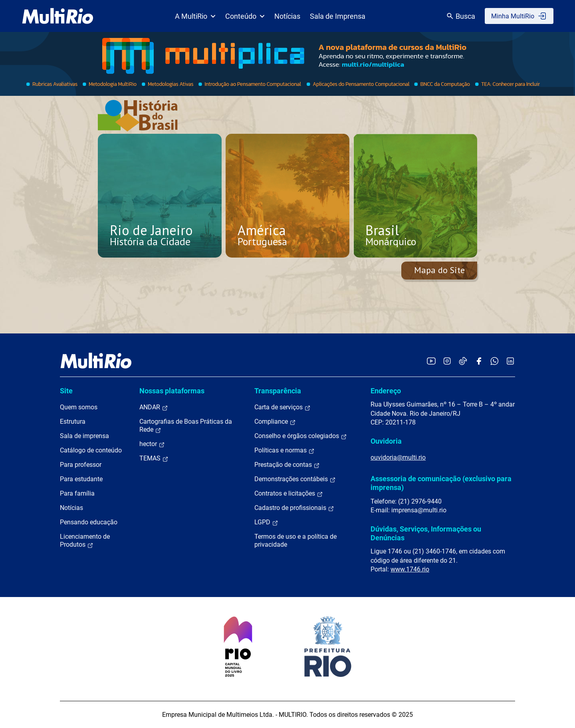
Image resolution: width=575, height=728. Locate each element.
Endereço (386, 391)
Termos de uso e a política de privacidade (295, 541)
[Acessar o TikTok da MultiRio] (463, 361)
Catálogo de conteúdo (91, 450)
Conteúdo (245, 16)
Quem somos (79, 407)
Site (66, 391)
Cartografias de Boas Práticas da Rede (186, 426)
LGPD (266, 522)
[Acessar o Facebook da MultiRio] (479, 361)
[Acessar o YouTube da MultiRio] (431, 361)
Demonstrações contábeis (295, 479)
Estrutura (73, 422)
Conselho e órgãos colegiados (301, 436)
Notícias (287, 16)
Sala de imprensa (84, 436)
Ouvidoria (386, 441)
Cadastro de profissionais (294, 508)
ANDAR (154, 407)
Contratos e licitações (289, 494)
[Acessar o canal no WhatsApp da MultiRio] (495, 361)
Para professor (81, 465)
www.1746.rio (410, 569)
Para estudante (81, 479)
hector (152, 444)
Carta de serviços (283, 407)
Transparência (278, 391)
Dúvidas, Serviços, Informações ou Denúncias (426, 533)
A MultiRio (195, 16)
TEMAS (154, 458)
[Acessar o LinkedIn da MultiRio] (510, 361)
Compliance (275, 422)
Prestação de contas (287, 465)
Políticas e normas (285, 450)
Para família (77, 493)
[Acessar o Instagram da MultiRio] (447, 361)
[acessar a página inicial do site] (58, 16)
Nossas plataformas (172, 391)
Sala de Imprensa (338, 16)
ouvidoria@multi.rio (398, 457)
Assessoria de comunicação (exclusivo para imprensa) (441, 483)
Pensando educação (89, 522)
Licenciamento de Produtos (85, 541)
